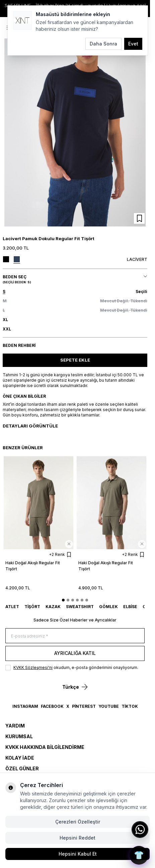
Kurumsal (19, 736)
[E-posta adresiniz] (75, 636)
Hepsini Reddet (77, 838)
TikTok (130, 706)
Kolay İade (20, 758)
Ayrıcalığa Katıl (75, 653)
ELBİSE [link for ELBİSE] (130, 607)
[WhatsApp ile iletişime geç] (140, 830)
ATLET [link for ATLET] (12, 607)
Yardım (15, 726)
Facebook (52, 706)
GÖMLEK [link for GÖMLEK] (108, 607)
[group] (75, 132)
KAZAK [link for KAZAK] (53, 607)
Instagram (25, 706)
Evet (133, 44)
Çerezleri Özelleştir (78, 822)
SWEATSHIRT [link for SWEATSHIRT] (80, 607)
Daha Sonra (103, 44)
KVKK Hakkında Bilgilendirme (45, 747)
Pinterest (84, 706)
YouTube (109, 706)
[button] (75, 292)
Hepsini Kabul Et (78, 854)
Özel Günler (22, 768)
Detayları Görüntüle (30, 426)
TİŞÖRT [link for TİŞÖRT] (32, 607)
